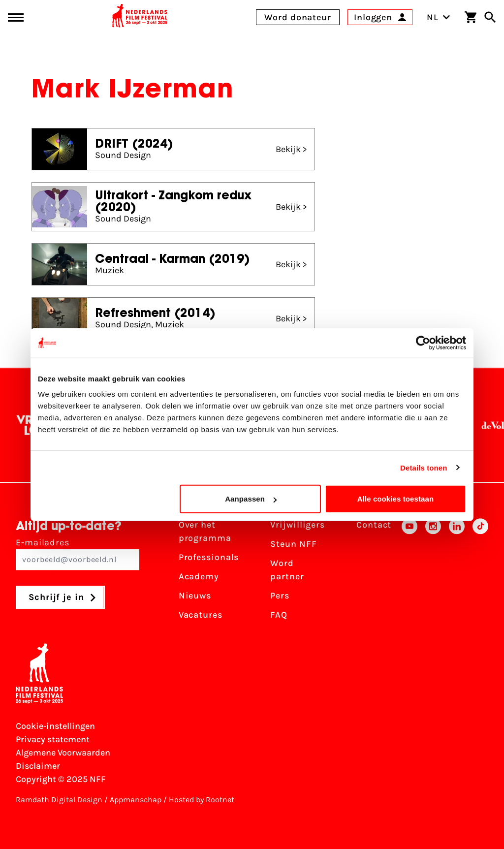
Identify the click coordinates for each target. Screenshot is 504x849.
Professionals (209, 557)
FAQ (279, 615)
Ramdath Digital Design (59, 800)
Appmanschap (136, 800)
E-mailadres (78, 553)
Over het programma (205, 531)
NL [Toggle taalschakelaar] (439, 17)
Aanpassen (251, 499)
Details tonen (424, 467)
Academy (199, 576)
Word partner (287, 570)
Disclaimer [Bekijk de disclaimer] (38, 766)
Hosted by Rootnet (202, 800)
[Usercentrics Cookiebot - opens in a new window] (423, 343)
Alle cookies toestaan (396, 499)
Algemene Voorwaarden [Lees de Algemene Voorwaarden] (63, 753)
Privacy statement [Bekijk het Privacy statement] (53, 739)
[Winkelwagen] (471, 17)
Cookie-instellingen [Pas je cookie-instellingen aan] (55, 726)
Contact (374, 525)
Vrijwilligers (298, 525)
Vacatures (201, 615)
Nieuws (195, 596)
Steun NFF (293, 544)
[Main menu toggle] (16, 17)
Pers (280, 596)
